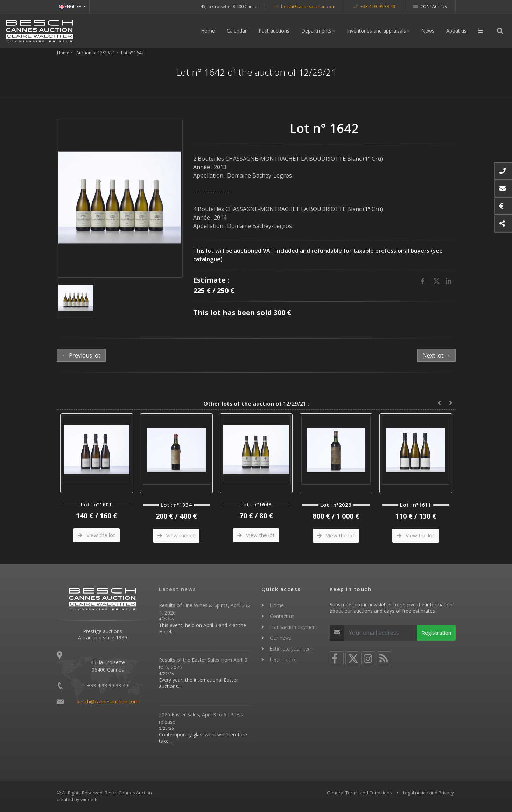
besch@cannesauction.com (305, 6)
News (428, 31)
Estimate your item (291, 649)
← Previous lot (81, 355)
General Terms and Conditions (359, 793)
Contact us (430, 6)
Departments (316, 31)
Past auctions (274, 31)
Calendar (237, 31)
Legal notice (283, 660)
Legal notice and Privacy (428, 793)
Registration (436, 633)
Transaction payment (294, 627)
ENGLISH (71, 6)
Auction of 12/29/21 (96, 53)
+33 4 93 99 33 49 (374, 6)
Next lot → (436, 355)
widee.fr (89, 799)
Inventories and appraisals (376, 31)
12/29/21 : (256, 404)
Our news (280, 638)
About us (456, 31)
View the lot (96, 535)
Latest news (178, 589)
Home (208, 31)
